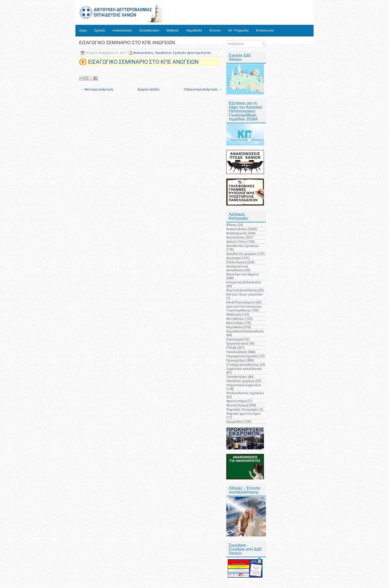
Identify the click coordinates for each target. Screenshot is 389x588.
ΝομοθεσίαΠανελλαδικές (245, 331)
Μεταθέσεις (235, 319)
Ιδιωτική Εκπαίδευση (242, 290)
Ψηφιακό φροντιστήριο (243, 414)
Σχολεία (99, 30)
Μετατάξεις (235, 323)
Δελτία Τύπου (236, 242)
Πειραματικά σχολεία (242, 356)
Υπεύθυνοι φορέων (240, 381)
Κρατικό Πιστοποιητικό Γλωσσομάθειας (244, 308)
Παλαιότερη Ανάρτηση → (203, 89)
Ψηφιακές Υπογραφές (242, 409)
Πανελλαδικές (237, 352)
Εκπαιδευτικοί (149, 30)
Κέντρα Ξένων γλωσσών (244, 294)
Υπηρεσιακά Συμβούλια (243, 385)
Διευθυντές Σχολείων (243, 246)
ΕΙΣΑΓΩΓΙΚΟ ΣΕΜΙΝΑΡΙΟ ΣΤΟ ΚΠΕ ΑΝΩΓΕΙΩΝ (127, 43)
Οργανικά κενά (237, 343)
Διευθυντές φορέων (241, 254)
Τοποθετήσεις (237, 377)
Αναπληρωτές (237, 233)
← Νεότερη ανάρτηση (97, 89)
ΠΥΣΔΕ (231, 348)
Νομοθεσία (194, 30)
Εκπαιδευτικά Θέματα (243, 274)
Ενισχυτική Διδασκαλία (243, 282)
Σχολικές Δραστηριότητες (192, 53)
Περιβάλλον (163, 53)
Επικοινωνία (265, 30)
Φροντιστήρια (237, 401)
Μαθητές (173, 30)
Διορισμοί (234, 258)
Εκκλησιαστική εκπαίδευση (237, 268)
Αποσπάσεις (236, 237)
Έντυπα (215, 30)
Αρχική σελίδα (148, 89)
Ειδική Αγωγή (236, 262)
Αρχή (83, 30)
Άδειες (231, 225)
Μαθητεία (234, 314)
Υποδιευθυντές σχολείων (245, 393)
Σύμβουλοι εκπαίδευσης (244, 369)
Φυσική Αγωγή (237, 405)
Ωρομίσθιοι (235, 422)
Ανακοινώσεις (122, 30)
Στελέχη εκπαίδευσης (243, 365)
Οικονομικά (235, 339)
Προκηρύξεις (236, 360)
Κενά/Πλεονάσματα (241, 302)
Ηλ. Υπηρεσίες (238, 30)
